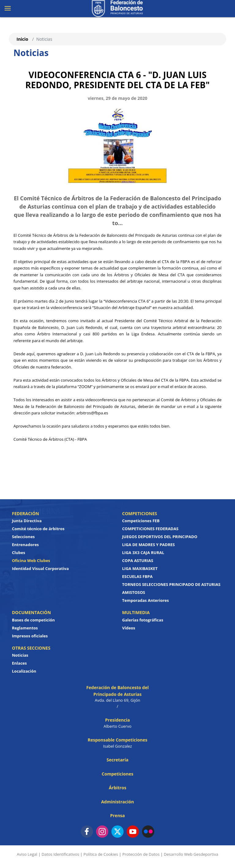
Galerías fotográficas (143, 620)
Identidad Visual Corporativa (40, 568)
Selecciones (23, 537)
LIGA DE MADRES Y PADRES (148, 545)
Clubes (19, 553)
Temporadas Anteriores (145, 600)
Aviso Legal (27, 854)
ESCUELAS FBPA (137, 576)
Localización (24, 671)
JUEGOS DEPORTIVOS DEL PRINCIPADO (160, 537)
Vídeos (129, 628)
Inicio (22, 39)
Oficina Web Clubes (31, 560)
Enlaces (19, 663)
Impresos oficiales (30, 636)
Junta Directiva (27, 521)
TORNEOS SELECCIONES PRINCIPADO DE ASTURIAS (171, 584)
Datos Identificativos (60, 854)
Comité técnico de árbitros (38, 529)
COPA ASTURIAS (138, 560)
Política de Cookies (101, 854)
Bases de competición (33, 620)
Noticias (20, 655)
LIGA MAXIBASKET (140, 568)
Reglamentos (25, 628)
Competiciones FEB (141, 521)
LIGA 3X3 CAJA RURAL (143, 553)
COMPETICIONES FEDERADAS (150, 529)
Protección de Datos (141, 854)
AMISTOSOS (134, 592)
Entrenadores (25, 545)
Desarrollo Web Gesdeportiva (191, 854)
